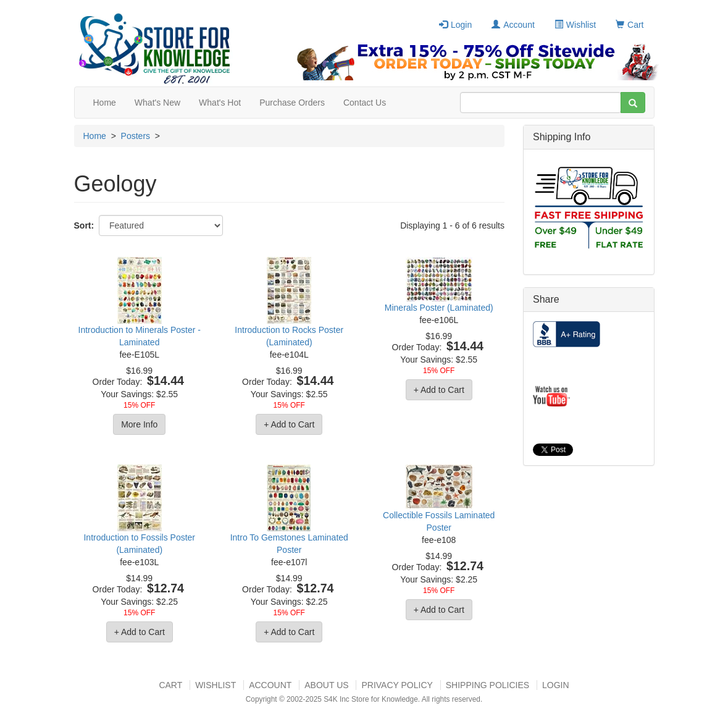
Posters (136, 136)
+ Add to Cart (289, 424)
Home (105, 103)
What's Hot (220, 103)
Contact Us (365, 103)
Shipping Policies (487, 685)
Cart (630, 25)
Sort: (84, 225)
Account (513, 25)
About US (326, 685)
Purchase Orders (292, 103)
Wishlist (575, 25)
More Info (139, 424)
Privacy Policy (397, 685)
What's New (157, 103)
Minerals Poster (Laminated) (439, 308)
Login (455, 25)
